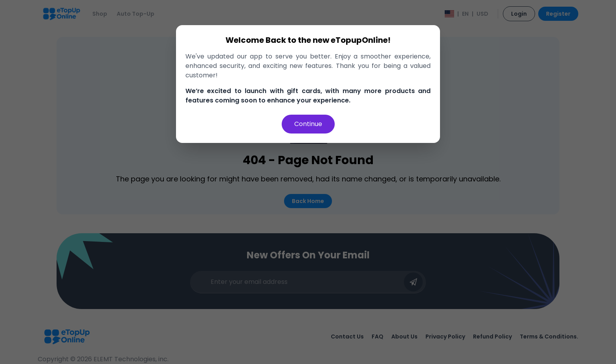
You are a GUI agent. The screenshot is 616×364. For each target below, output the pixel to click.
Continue (308, 124)
